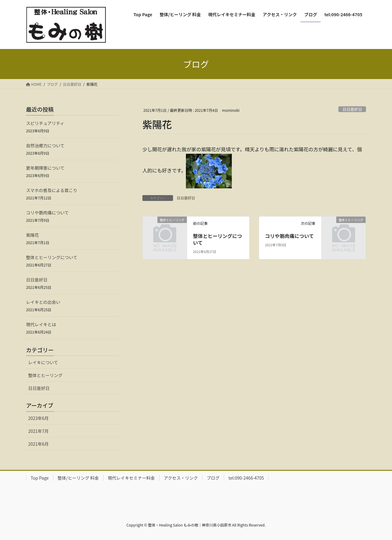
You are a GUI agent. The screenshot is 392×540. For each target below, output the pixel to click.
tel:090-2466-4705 (246, 478)
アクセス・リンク (181, 478)
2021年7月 (38, 431)
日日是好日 (352, 109)
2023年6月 (38, 418)
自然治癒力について (45, 145)
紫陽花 (32, 235)
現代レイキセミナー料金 (131, 478)
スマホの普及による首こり (52, 190)
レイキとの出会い (43, 302)
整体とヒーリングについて (217, 239)
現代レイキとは (41, 324)
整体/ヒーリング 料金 (78, 478)
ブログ (213, 478)
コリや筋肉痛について (289, 236)
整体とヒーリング (45, 375)
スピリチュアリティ (45, 123)
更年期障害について (45, 168)
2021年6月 (38, 444)
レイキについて (43, 362)
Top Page (40, 478)
